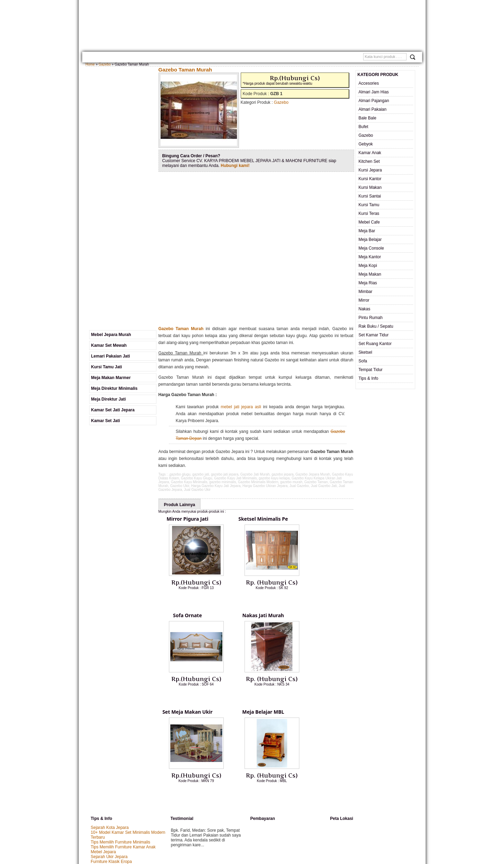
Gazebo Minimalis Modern (258, 482)
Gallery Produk (152, 58)
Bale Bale (368, 118)
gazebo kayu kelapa (274, 478)
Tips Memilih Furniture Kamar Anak (123, 754)
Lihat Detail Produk (196, 600)
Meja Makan (370, 274)
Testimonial (330, 58)
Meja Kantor (370, 257)
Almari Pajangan (374, 101)
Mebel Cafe (369, 222)
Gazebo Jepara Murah (313, 474)
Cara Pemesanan (220, 58)
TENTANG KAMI (118, 58)
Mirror (364, 300)
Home (94, 58)
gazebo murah (291, 482)
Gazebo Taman (316, 482)
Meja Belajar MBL (318, 618)
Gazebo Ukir (180, 486)
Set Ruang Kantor (375, 344)
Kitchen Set (369, 161)
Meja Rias (368, 283)
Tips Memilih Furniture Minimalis (121, 749)
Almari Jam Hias (374, 92)
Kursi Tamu (369, 205)
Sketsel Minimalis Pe (253, 520)
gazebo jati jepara (225, 474)
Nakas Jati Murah (188, 618)
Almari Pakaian (373, 109)
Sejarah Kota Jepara (110, 734)
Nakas (365, 309)
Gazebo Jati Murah (255, 474)
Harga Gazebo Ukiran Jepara (265, 486)
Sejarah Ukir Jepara (109, 763)
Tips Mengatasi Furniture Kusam (121, 778)
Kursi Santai (370, 196)
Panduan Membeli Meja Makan (119, 773)
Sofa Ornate (318, 520)
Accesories (369, 83)
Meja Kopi (368, 266)
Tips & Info (369, 378)
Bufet (364, 127)
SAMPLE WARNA (298, 58)
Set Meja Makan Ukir (253, 618)
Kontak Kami (186, 58)
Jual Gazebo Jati (324, 486)
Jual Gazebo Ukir (197, 490)
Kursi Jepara (370, 170)
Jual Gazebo (299, 486)
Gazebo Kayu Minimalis (189, 482)
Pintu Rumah (371, 318)
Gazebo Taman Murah (185, 70)
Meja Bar (367, 231)
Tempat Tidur (371, 370)
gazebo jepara (283, 474)
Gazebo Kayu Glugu (197, 478)
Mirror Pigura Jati (188, 520)
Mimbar (366, 292)
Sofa (363, 361)
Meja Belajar (370, 240)
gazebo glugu (180, 474)
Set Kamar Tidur (374, 335)
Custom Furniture (260, 58)
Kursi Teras (369, 213)
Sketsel (365, 352)
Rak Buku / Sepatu (376, 326)
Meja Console (371, 248)
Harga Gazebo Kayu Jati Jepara (216, 486)
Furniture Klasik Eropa (112, 768)
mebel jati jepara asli (241, 407)
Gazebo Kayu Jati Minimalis (235, 478)
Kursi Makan (370, 187)
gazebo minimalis (223, 482)
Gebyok (366, 144)
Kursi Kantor (370, 179)
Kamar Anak (370, 153)
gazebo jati (200, 474)
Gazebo (105, 64)
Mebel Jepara (104, 758)
